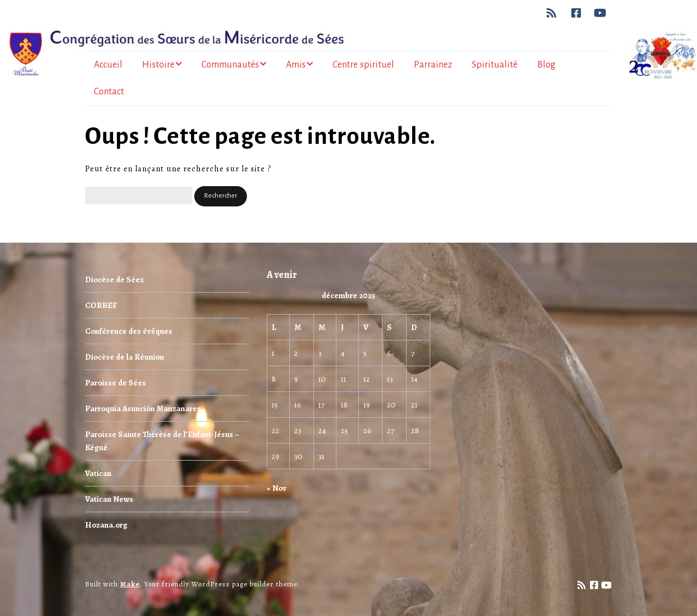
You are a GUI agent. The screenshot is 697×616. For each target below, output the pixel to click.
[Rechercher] (139, 195)
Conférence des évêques (129, 331)
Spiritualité (495, 65)
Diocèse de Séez (114, 279)
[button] (221, 196)
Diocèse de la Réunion (125, 357)
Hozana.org (106, 525)
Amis (296, 65)
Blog (546, 65)
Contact (109, 92)
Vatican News (109, 499)
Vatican (98, 473)
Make (130, 584)
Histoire (158, 65)
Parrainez (433, 65)
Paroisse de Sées (116, 383)
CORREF (101, 305)
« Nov (277, 488)
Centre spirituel (363, 65)
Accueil (108, 65)
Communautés (230, 65)
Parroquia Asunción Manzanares (143, 408)
